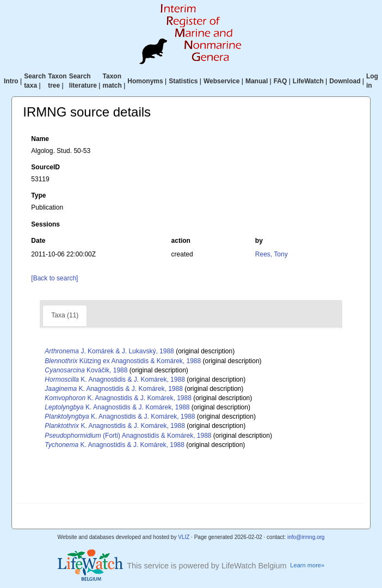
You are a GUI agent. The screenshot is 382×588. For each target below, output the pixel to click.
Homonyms (145, 81)
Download (345, 81)
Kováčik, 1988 (86, 370)
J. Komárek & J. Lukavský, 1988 (109, 351)
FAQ (281, 81)
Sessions (45, 224)
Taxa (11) (65, 315)
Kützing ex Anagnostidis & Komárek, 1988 (123, 361)
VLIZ (184, 537)
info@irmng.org (306, 537)
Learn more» (307, 565)
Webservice (222, 81)
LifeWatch (308, 81)
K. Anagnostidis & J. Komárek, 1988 (115, 379)
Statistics (183, 81)
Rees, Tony (272, 254)
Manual (257, 81)
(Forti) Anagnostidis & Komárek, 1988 (128, 436)
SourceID (45, 167)
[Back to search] (54, 278)
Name (40, 139)
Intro (11, 81)
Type (38, 195)
